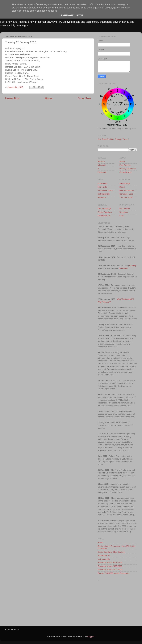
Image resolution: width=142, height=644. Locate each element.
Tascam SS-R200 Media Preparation (114, 573)
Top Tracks (102, 187)
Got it (80, 15)
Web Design (125, 183)
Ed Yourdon (125, 209)
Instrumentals (104, 194)
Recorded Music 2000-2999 (110, 566)
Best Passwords (127, 190)
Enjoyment (102, 183)
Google (118, 139)
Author (122, 162)
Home (49, 98)
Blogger (91, 637)
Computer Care (126, 194)
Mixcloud (102, 165)
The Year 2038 (126, 197)
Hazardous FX (104, 216)
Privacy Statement (128, 169)
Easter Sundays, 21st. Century (111, 552)
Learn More (67, 15)
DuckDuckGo (108, 139)
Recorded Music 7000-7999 (110, 570)
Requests (102, 197)
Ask (99, 139)
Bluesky (101, 162)
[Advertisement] (117, 605)
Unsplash (124, 212)
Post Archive (125, 165)
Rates (122, 187)
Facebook (102, 172)
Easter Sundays (105, 212)
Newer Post (12, 98)
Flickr (122, 216)
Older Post (84, 98)
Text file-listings (104, 209)
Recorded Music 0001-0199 (110, 563)
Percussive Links (105, 190)
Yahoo (125, 139)
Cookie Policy (126, 172)
